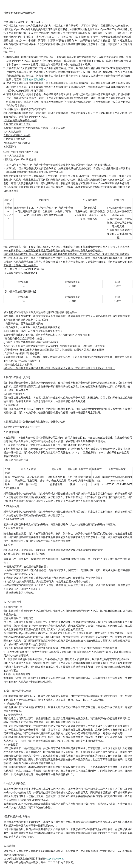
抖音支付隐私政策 (34, 79)
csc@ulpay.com (54, 859)
